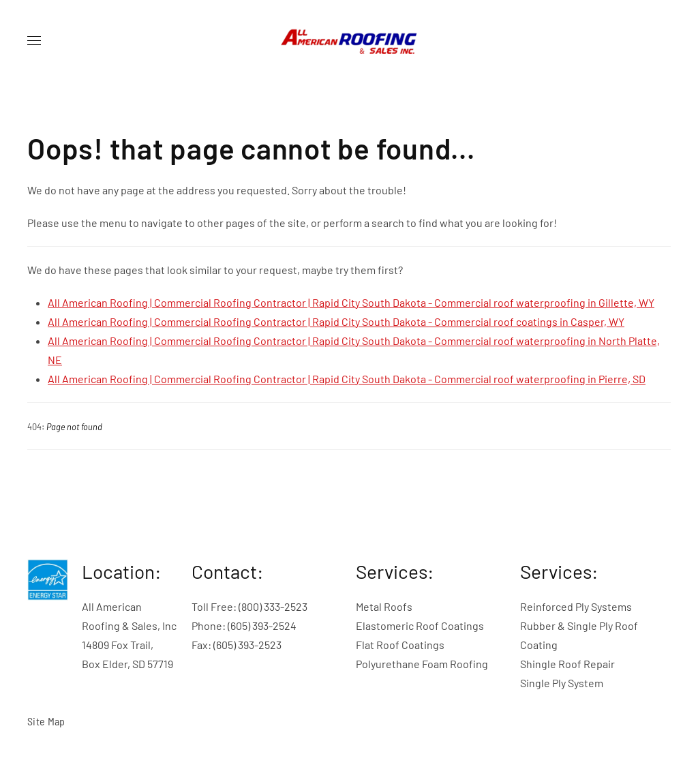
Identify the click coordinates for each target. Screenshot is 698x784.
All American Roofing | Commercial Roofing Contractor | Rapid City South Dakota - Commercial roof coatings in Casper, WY (336, 321)
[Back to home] (349, 41)
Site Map (46, 721)
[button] (34, 41)
